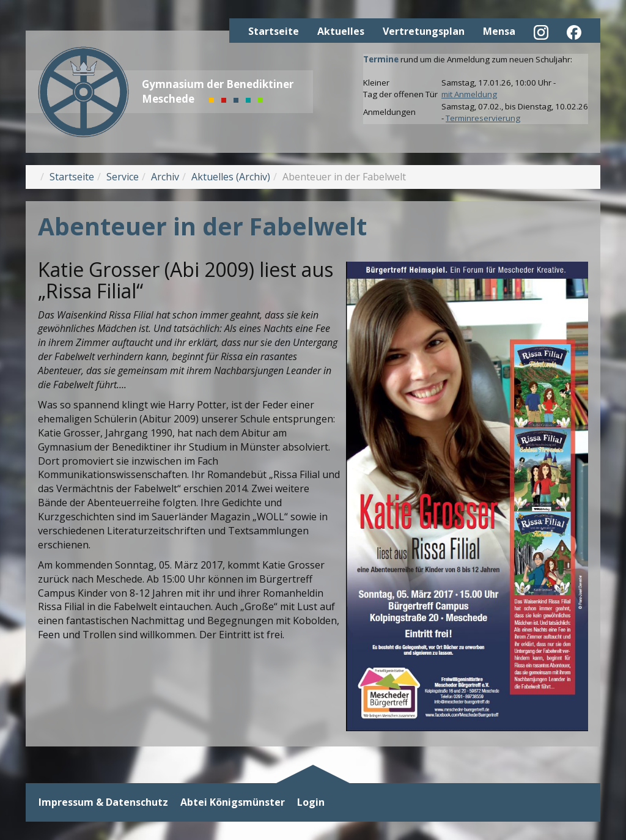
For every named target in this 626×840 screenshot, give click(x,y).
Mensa (499, 31)
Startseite (274, 31)
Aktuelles (341, 31)
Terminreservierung (483, 118)
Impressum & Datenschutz (103, 802)
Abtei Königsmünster (233, 802)
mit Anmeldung (469, 94)
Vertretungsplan (424, 31)
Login (311, 802)
